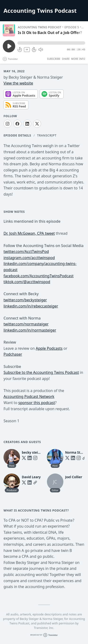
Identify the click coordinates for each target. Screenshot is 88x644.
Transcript (47, 135)
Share (66, 59)
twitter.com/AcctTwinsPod (26, 252)
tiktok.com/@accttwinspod (27, 282)
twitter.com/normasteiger (26, 324)
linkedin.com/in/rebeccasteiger (31, 306)
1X (27, 49)
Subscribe (54, 59)
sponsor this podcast (37, 403)
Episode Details (17, 135)
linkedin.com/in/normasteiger (30, 330)
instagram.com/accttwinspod (29, 258)
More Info (78, 59)
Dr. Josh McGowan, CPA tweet (29, 233)
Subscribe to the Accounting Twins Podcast (41, 372)
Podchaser (13, 354)
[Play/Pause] (9, 30)
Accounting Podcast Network (29, 397)
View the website (18, 83)
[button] (51, 43)
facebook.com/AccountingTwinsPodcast (38, 276)
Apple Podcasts (49, 348)
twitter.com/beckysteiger (25, 300)
